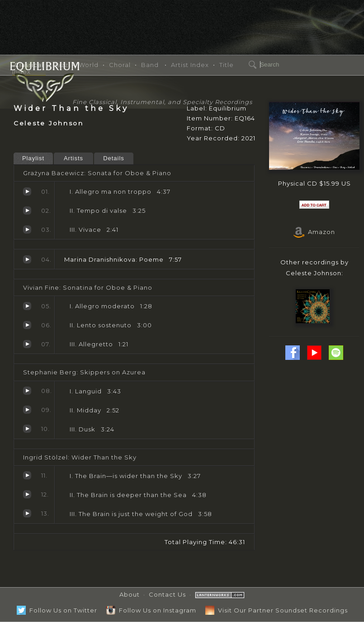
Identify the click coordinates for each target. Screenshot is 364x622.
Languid (27, 391)
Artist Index (190, 65)
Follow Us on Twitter (57, 610)
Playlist (33, 158)
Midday (27, 410)
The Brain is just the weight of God (27, 513)
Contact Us (167, 594)
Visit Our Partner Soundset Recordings (277, 610)
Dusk (27, 429)
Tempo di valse (27, 211)
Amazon (314, 232)
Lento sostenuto (27, 325)
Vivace (27, 230)
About (130, 594)
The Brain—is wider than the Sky (27, 475)
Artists (73, 158)
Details (114, 158)
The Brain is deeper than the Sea (27, 494)
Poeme (27, 259)
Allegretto (27, 344)
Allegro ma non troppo (27, 191)
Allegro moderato (27, 306)
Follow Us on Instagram (151, 610)
